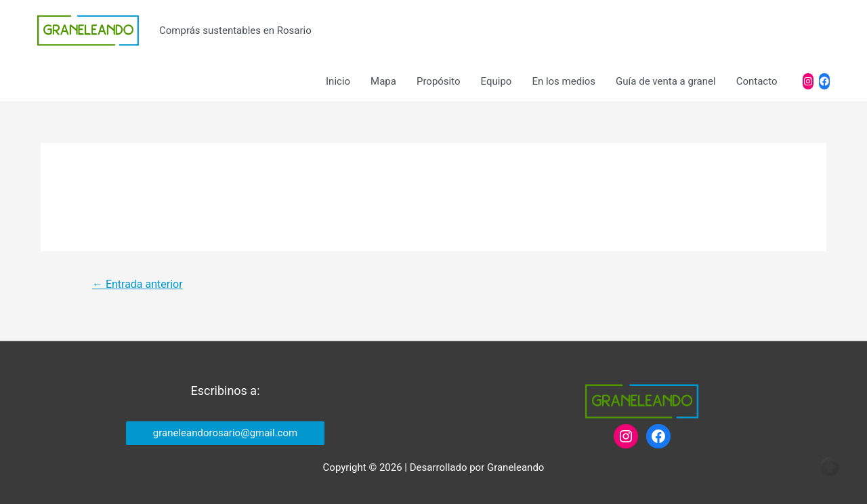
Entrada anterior (138, 284)
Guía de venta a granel (666, 81)
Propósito (439, 81)
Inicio (338, 81)
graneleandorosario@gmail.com (225, 433)
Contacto (757, 81)
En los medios (564, 81)
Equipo (496, 81)
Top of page (830, 467)
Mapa (383, 81)
